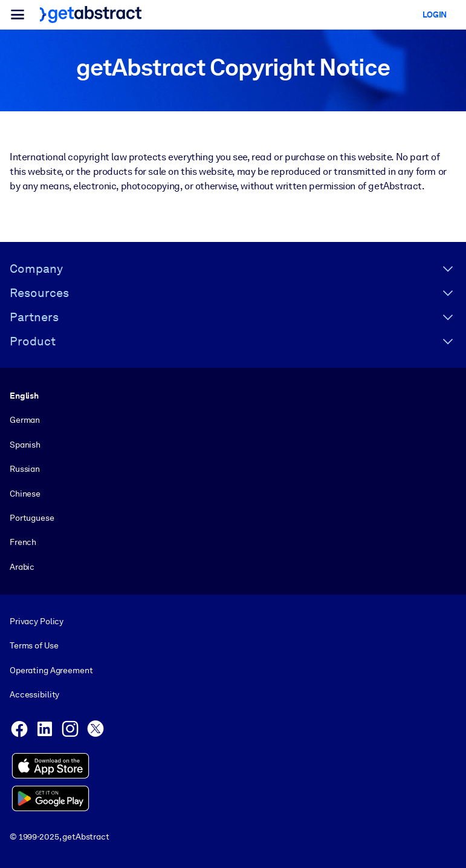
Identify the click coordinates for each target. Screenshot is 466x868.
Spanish (25, 445)
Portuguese (32, 518)
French (23, 542)
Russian (25, 469)
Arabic (22, 567)
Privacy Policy (37, 621)
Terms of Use (34, 645)
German (25, 420)
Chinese (25, 493)
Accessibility (34, 694)
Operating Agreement (51, 670)
